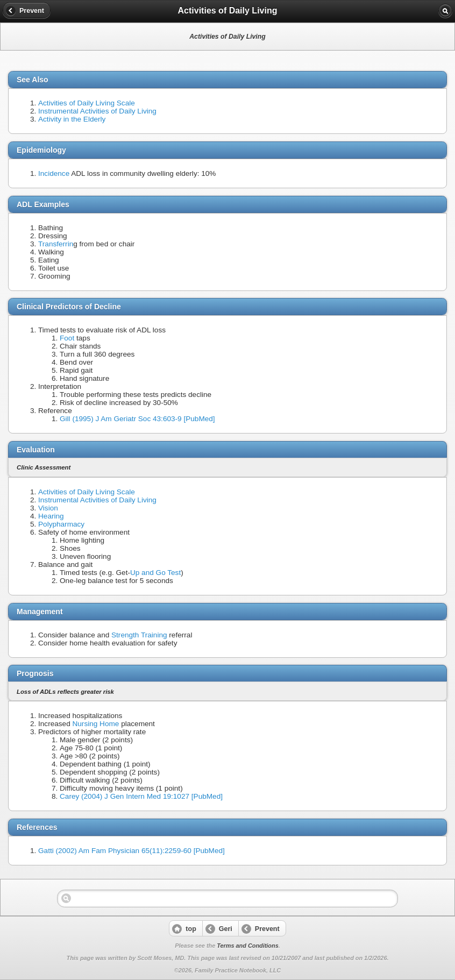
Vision (48, 508)
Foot (67, 338)
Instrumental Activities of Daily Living (97, 111)
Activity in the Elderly (72, 119)
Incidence (54, 173)
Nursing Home (95, 724)
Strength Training (139, 635)
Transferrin (56, 244)
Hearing (51, 516)
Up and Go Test (155, 573)
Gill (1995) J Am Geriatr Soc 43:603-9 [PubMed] (137, 419)
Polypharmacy (61, 524)
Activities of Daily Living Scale (87, 103)
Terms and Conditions (247, 946)
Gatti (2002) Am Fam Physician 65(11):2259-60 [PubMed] (131, 851)
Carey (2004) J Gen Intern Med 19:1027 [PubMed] (141, 796)
